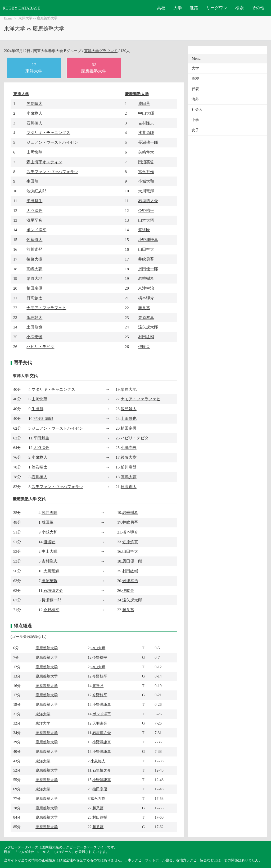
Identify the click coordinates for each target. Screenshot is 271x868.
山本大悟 (146, 220)
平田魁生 (34, 201)
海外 (195, 99)
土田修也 (34, 327)
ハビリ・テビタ (40, 347)
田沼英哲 (146, 162)
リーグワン (217, 8)
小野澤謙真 (148, 240)
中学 (195, 120)
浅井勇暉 (146, 133)
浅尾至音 (34, 220)
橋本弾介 (146, 298)
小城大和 (146, 181)
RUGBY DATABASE (21, 8)
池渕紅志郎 (36, 191)
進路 (194, 8)
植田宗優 (34, 288)
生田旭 (32, 181)
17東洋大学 (34, 68)
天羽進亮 (34, 210)
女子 (195, 130)
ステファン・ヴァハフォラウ (52, 172)
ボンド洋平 (36, 230)
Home (8, 18)
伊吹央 (144, 347)
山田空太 (146, 249)
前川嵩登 (34, 249)
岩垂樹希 (146, 278)
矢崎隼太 (146, 152)
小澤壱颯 (34, 337)
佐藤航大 (34, 240)
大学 (178, 8)
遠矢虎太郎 (148, 327)
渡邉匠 (144, 230)
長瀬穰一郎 (148, 142)
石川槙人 (34, 123)
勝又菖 (144, 308)
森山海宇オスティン (44, 162)
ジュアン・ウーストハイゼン (52, 142)
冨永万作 (146, 172)
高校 (161, 8)
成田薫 (144, 103)
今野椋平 (146, 210)
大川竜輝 (146, 191)
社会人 (197, 110)
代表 (195, 89)
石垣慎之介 (148, 201)
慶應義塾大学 (137, 94)
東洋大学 (21, 94)
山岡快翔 (34, 152)
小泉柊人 (34, 113)
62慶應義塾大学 (94, 68)
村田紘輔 (146, 337)
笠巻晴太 (34, 103)
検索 (240, 8)
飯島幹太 (34, 317)
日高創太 (34, 298)
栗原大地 (34, 278)
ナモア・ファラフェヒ (46, 308)
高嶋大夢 (34, 269)
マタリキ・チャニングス (48, 133)
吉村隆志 (146, 123)
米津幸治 (146, 288)
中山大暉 (146, 113)
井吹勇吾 (146, 259)
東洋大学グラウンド (101, 51)
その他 (258, 8)
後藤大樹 (34, 259)
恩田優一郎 (148, 269)
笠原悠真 (146, 317)
